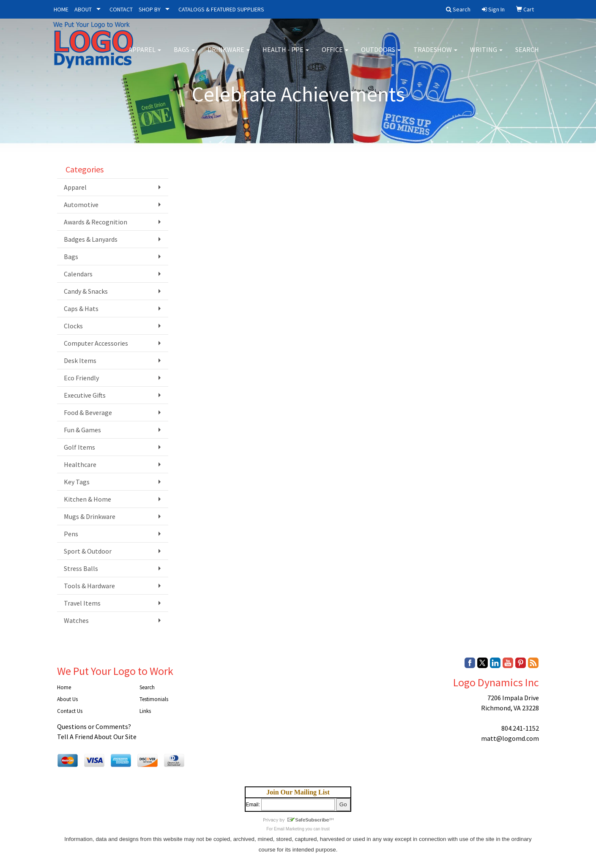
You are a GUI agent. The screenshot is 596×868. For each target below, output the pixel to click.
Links (145, 711)
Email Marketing (289, 829)
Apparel (145, 55)
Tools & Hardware (89, 586)
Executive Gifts (85, 395)
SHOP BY (150, 9)
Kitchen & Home (87, 499)
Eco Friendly (81, 378)
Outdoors (381, 55)
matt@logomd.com (510, 738)
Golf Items (79, 447)
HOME (61, 9)
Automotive (81, 205)
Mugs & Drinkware (90, 516)
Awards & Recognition (96, 222)
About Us (67, 699)
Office (335, 55)
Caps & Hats (81, 308)
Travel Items (82, 603)
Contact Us (70, 711)
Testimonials (154, 699)
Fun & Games (82, 430)
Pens (71, 534)
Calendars (78, 274)
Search (527, 55)
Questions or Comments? (94, 726)
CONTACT (121, 9)
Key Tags (77, 482)
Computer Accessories (96, 343)
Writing (486, 55)
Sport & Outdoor (88, 551)
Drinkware (229, 55)
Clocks (73, 326)
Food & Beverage (88, 412)
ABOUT (83, 9)
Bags (184, 55)
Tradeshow (435, 55)
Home (64, 687)
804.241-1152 (520, 728)
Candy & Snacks (86, 291)
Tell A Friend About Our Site (97, 737)
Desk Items (80, 360)
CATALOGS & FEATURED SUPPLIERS (221, 9)
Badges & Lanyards (91, 239)
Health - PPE (286, 55)
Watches (76, 620)
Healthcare (80, 464)
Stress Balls (81, 568)
